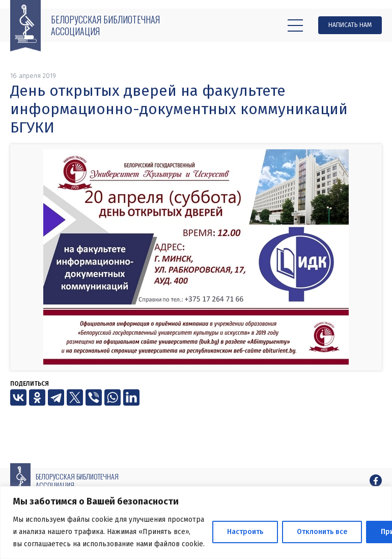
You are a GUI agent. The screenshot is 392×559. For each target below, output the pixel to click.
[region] (196, 523)
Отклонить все (322, 532)
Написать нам (350, 25)
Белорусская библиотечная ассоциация (105, 25)
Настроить (245, 532)
